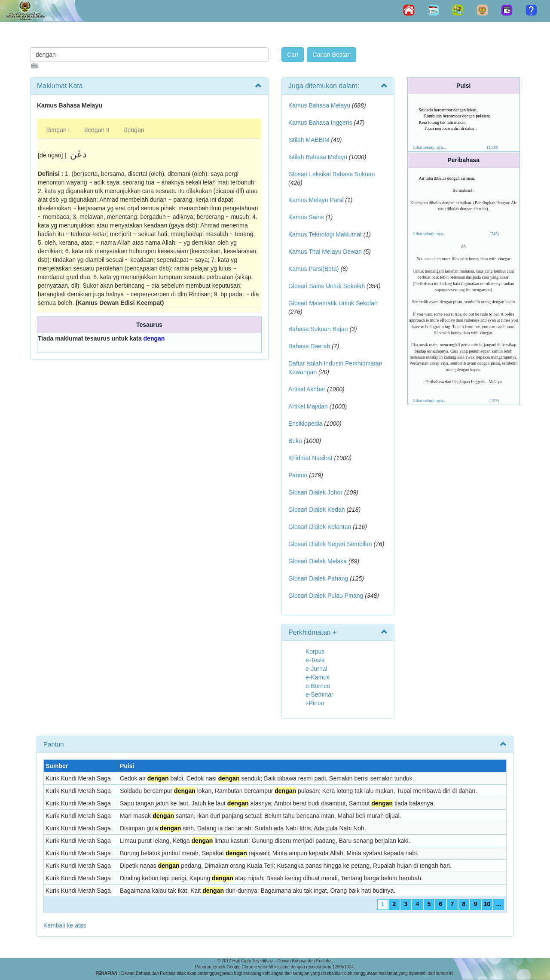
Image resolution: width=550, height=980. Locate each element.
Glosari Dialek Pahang (318, 578)
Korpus (315, 651)
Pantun (298, 475)
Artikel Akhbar (307, 389)
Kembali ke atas (65, 925)
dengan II (97, 130)
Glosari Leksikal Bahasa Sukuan (332, 174)
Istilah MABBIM (309, 140)
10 (487, 904)
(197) (494, 401)
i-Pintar (315, 703)
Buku (295, 441)
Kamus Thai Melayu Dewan (325, 252)
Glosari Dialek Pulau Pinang (326, 596)
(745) (494, 234)
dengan (134, 130)
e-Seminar (319, 694)
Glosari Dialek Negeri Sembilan (330, 544)
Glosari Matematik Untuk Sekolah (333, 303)
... (499, 904)
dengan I (58, 130)
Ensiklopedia (305, 424)
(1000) (493, 147)
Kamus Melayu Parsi (316, 200)
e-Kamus (318, 677)
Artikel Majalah (308, 406)
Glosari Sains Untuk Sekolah (327, 286)
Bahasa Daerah (309, 346)
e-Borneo (318, 686)
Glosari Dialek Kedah (317, 510)
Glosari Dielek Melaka (318, 561)
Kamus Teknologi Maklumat (325, 234)
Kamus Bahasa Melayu (320, 105)
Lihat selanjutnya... (430, 147)
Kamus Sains (306, 217)
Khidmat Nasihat (310, 458)
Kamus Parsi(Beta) (313, 269)
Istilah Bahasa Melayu (318, 157)
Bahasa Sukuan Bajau (318, 329)
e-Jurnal (316, 669)
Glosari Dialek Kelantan (320, 527)
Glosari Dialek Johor (315, 492)
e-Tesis (315, 660)
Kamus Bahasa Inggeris (320, 123)
